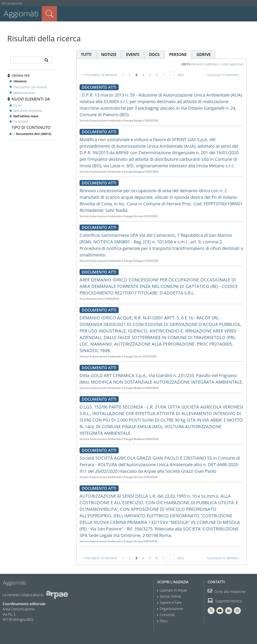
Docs (164, 621)
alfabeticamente (24, 93)
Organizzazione (171, 609)
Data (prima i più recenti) (30, 87)
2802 (180, 75)
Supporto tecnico (225, 601)
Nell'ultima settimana (28, 111)
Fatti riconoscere (12, 4)
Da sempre (21, 121)
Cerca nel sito (49, 14)
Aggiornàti (21, 14)
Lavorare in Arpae (173, 590)
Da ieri (18, 105)
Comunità (167, 615)
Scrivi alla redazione (227, 592)
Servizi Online (170, 596)
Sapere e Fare (171, 602)
